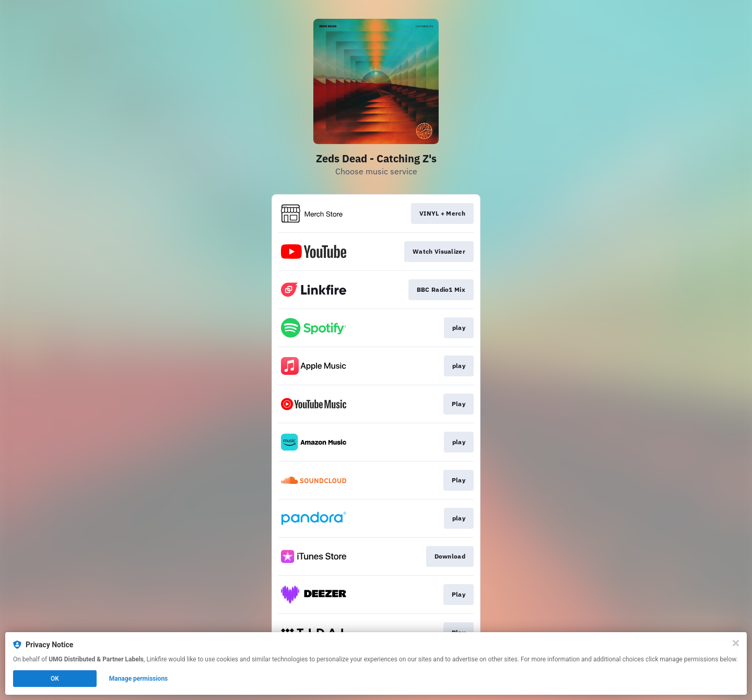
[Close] (736, 643)
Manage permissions (139, 679)
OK (55, 679)
